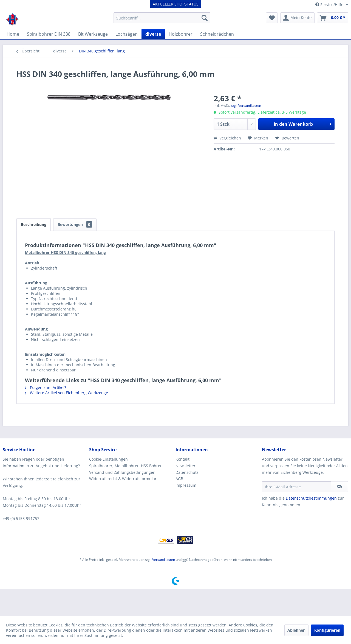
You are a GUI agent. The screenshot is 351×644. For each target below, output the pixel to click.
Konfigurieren (327, 630)
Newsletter (186, 466)
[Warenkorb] (333, 18)
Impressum (186, 485)
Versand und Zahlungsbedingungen (122, 472)
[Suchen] (205, 18)
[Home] (13, 34)
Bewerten (287, 138)
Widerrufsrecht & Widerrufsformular (123, 479)
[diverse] (153, 34)
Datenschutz (187, 472)
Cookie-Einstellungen (108, 459)
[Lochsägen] (127, 34)
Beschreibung (34, 224)
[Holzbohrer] (181, 34)
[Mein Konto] (297, 18)
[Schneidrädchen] (217, 34)
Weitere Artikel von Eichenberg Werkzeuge (66, 393)
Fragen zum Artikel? (46, 387)
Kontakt (182, 459)
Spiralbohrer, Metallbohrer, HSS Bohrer (125, 466)
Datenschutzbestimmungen (311, 498)
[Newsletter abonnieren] (339, 487)
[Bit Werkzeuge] (93, 34)
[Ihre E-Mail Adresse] (296, 487)
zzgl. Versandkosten (246, 106)
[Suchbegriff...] (162, 18)
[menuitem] (162, 18)
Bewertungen (75, 224)
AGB (179, 479)
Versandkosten (164, 560)
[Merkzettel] (272, 18)
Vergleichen (227, 138)
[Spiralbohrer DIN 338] (49, 34)
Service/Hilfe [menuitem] (330, 5)
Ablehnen (296, 630)
